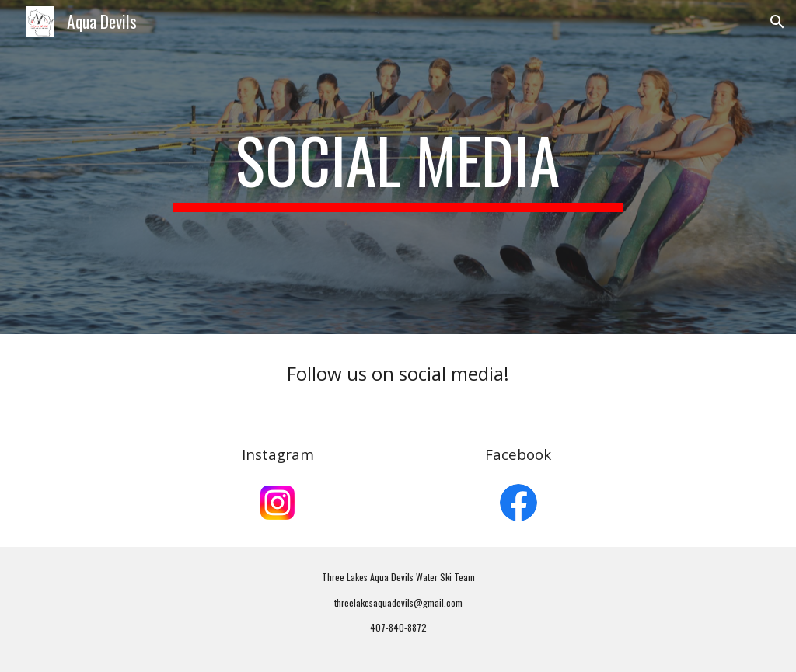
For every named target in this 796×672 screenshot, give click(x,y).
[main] (398, 167)
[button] (777, 22)
